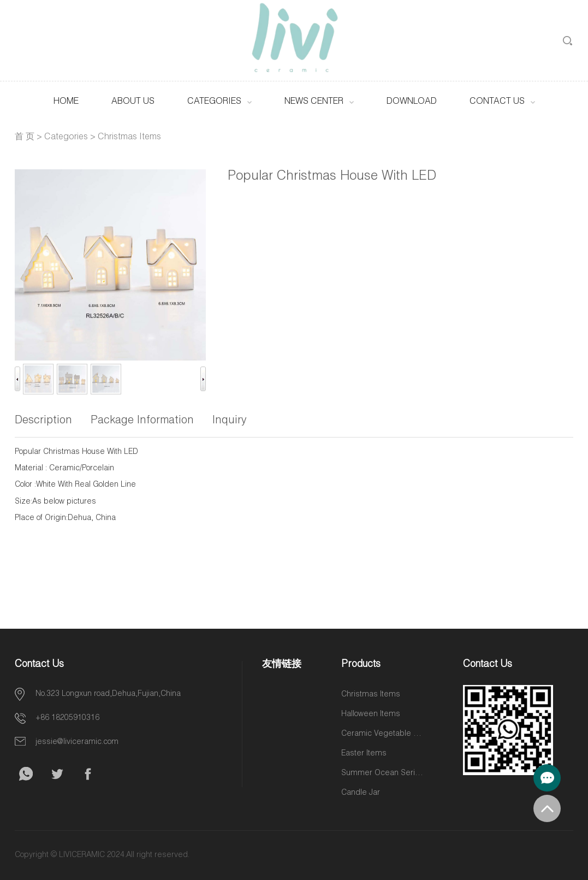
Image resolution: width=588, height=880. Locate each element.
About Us (133, 102)
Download (412, 102)
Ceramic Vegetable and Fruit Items (382, 734)
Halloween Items (371, 714)
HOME (66, 102)
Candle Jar (361, 793)
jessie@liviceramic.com (77, 742)
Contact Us (497, 102)
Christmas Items (129, 138)
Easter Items (364, 754)
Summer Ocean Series (382, 773)
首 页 (25, 138)
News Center (314, 102)
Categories (214, 102)
